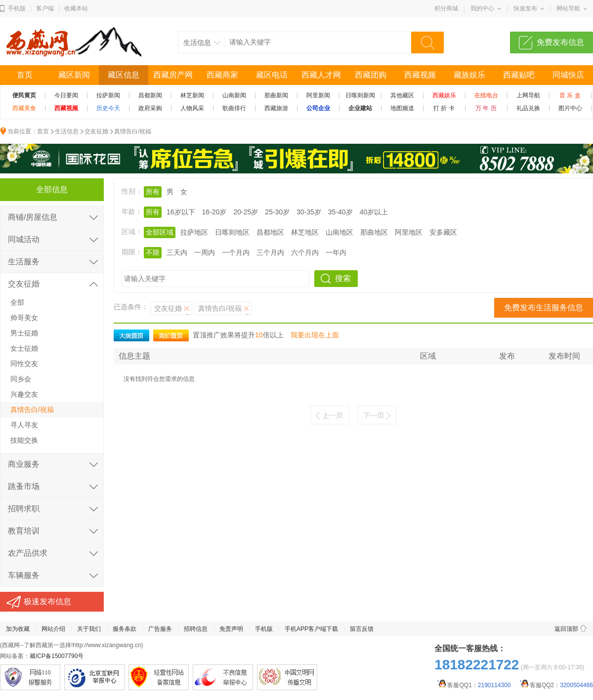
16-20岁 (214, 212)
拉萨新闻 (108, 95)
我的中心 (482, 8)
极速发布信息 (47, 601)
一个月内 (236, 252)
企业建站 (360, 108)
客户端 (45, 8)
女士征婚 (24, 348)
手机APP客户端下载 (311, 629)
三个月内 (270, 252)
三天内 (177, 252)
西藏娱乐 (444, 95)
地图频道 (402, 108)
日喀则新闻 (360, 95)
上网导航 (528, 95)
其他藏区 (402, 95)
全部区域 (160, 232)
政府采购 (150, 108)
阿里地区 (409, 232)
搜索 (343, 278)
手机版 (17, 8)
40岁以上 (374, 212)
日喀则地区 (232, 232)
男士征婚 (24, 333)
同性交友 (24, 364)
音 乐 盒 (570, 95)
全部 (17, 302)
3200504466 (576, 685)
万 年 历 (486, 108)
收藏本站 (76, 8)
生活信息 (67, 131)
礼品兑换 (528, 108)
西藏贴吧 (519, 75)
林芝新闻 (192, 95)
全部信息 (52, 189)
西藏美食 (24, 108)
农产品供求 (28, 553)
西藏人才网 (321, 75)
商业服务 (24, 464)
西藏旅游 (276, 108)
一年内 (336, 252)
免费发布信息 (560, 42)
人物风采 (192, 108)
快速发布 (525, 8)
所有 (153, 192)
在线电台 (486, 95)
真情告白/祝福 (133, 131)
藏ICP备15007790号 (57, 656)
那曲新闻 (276, 95)
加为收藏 (18, 629)
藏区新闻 (74, 75)
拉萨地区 (194, 232)
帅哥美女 (24, 318)
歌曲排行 (234, 108)
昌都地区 (270, 232)
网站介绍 (53, 629)
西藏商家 (222, 75)
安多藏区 (443, 232)
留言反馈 (362, 629)
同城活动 (24, 239)
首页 (25, 75)
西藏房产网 (173, 75)
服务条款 (125, 629)
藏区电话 (272, 75)
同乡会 (21, 379)
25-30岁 (277, 212)
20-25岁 (246, 212)
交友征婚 (96, 131)
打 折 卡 (444, 108)
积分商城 (446, 8)
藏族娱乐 (469, 75)
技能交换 (24, 440)
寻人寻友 (24, 425)
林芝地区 (305, 232)
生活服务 (24, 262)
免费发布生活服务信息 (544, 308)
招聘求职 (24, 509)
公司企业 (318, 108)
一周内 (205, 252)
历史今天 (108, 108)
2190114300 (494, 685)
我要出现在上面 (315, 335)
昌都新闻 (150, 95)
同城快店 (568, 75)
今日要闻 (66, 95)
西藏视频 (420, 75)
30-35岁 (309, 212)
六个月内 (305, 252)
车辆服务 (24, 575)
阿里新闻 (318, 95)
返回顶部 (566, 629)
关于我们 (89, 629)
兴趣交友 (24, 394)
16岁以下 (181, 212)
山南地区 (339, 232)
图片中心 (570, 108)
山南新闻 (234, 95)
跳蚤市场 (24, 486)
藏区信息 (124, 75)
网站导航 (568, 8)
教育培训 (24, 531)
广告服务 (160, 629)
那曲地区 (374, 232)
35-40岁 (340, 212)
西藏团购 (371, 75)
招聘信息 (196, 629)
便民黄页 (24, 95)
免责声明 (231, 629)
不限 (153, 252)
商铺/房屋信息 (33, 217)
